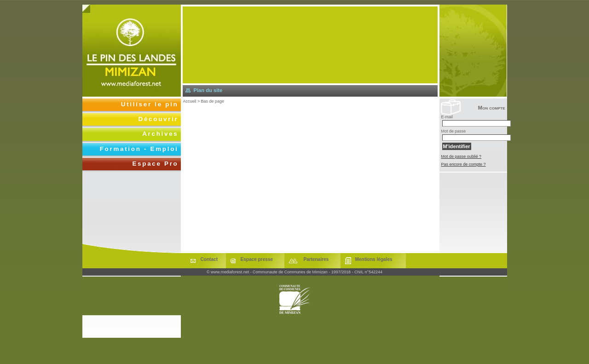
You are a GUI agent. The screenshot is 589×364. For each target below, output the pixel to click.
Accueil (190, 101)
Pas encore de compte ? (464, 164)
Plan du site (208, 90)
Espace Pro (155, 164)
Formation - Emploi (139, 149)
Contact (209, 259)
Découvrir (159, 119)
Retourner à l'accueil (132, 51)
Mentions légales (374, 259)
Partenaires (316, 259)
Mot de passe (454, 131)
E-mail (447, 117)
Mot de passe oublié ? (462, 156)
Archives (160, 134)
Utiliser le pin (150, 104)
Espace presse (257, 259)
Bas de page (213, 101)
